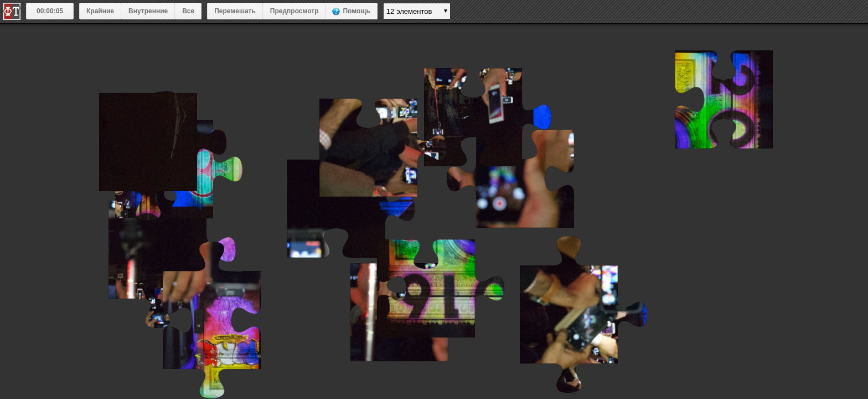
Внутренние (148, 11)
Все (188, 11)
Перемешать (235, 11)
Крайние (100, 11)
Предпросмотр (294, 11)
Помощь (356, 11)
